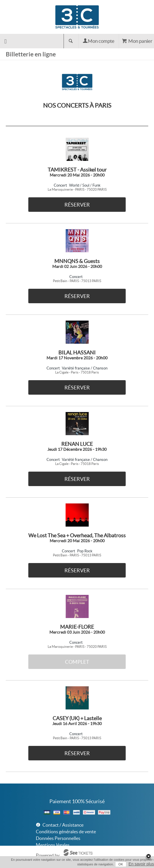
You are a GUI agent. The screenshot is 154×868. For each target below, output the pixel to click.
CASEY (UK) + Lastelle (77, 718)
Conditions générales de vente (66, 832)
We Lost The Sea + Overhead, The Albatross (77, 535)
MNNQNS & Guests (77, 261)
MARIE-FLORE (77, 627)
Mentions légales (53, 845)
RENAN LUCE (77, 444)
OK (121, 864)
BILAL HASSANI (77, 353)
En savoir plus (141, 864)
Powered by (48, 855)
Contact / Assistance (63, 825)
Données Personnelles (58, 838)
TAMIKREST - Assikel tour (77, 170)
